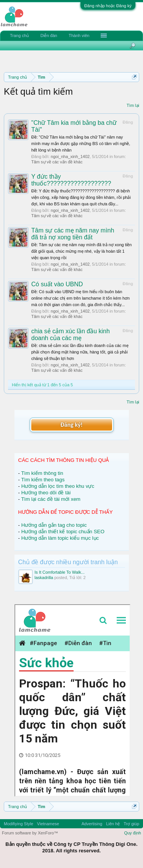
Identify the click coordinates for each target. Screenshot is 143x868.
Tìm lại (133, 105)
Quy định (133, 833)
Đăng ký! (71, 425)
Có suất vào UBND (57, 284)
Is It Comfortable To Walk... (60, 572)
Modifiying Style (18, 824)
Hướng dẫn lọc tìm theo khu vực (58, 486)
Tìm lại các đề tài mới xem (51, 499)
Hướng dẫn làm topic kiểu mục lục (60, 538)
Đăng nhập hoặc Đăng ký (108, 6)
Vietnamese (48, 824)
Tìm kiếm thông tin (42, 473)
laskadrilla (44, 578)
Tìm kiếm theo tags (43, 480)
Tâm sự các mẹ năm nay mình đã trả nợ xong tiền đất (73, 234)
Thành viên (79, 35)
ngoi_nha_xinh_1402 (70, 156)
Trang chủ (19, 35)
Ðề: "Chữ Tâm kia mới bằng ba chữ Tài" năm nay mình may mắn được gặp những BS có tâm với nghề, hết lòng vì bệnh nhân (81, 143)
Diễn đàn (49, 35)
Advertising (92, 824)
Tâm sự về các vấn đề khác (57, 162)
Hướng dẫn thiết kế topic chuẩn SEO (63, 532)
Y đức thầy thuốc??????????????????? (71, 180)
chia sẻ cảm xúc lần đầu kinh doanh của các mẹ (71, 335)
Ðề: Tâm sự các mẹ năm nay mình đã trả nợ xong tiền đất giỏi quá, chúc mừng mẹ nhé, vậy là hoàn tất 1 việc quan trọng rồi (81, 251)
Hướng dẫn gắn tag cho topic (54, 525)
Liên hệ (113, 824)
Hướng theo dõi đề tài (46, 493)
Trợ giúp (131, 824)
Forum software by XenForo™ (30, 833)
